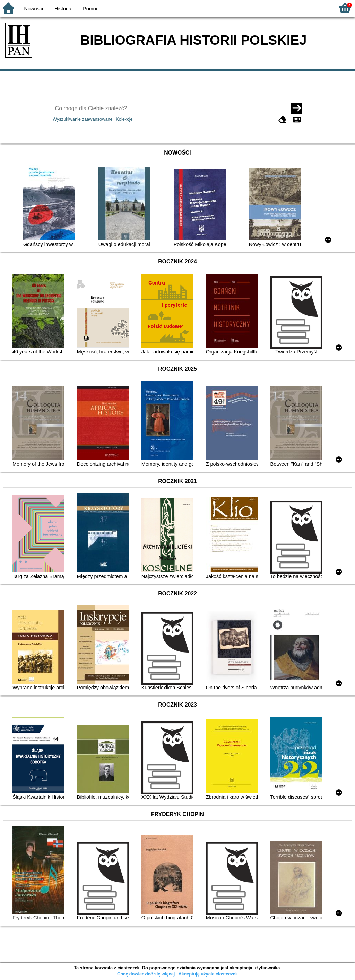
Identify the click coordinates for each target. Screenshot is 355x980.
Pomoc (91, 9)
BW (249, 8)
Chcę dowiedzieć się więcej (146, 974)
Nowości (34, 9)
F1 (305, 8)
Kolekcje (124, 119)
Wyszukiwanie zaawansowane (83, 119)
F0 (293, 8)
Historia (63, 9)
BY (277, 8)
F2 (321, 8)
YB (263, 8)
